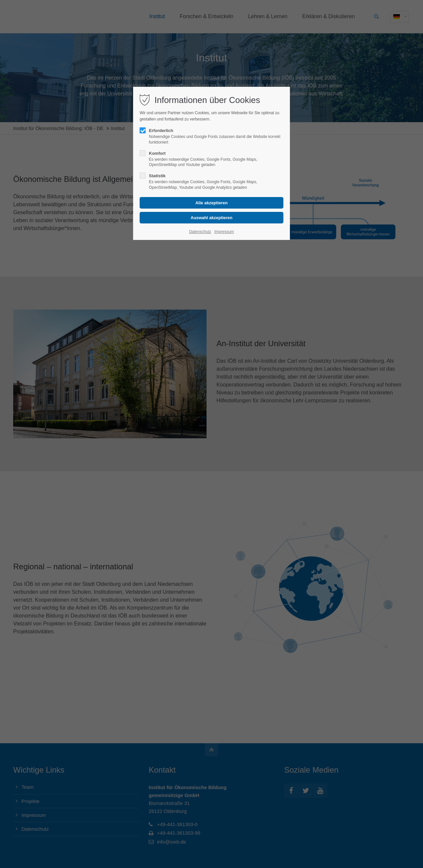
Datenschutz (200, 232)
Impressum (224, 232)
